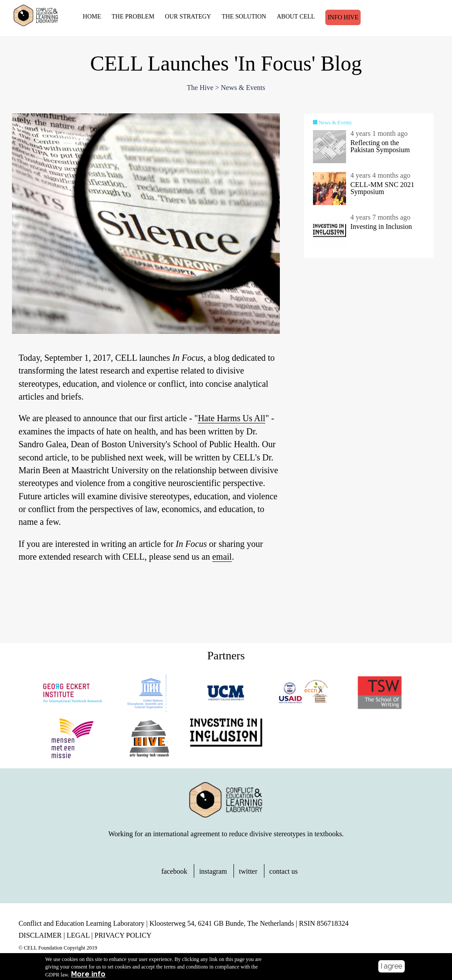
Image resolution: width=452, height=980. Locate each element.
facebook (175, 871)
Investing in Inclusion (381, 226)
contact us (283, 871)
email (222, 557)
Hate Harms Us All (232, 418)
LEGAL (78, 935)
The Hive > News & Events (226, 88)
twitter (248, 871)
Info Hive (343, 17)
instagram (213, 871)
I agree (392, 966)
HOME (92, 17)
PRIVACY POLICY (123, 935)
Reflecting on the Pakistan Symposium (380, 146)
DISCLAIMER (40, 935)
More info (88, 974)
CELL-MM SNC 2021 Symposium (382, 188)
